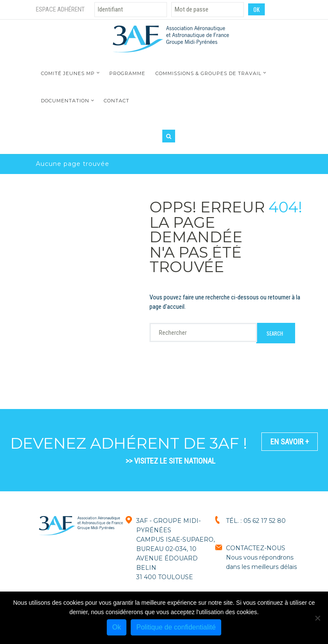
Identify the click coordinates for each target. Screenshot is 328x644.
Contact (117, 101)
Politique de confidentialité (176, 627)
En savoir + (290, 442)
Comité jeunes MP (68, 73)
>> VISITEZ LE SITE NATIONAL (170, 461)
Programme (127, 73)
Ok (117, 627)
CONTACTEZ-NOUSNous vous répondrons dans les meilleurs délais (261, 557)
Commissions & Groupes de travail (208, 73)
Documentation (65, 101)
